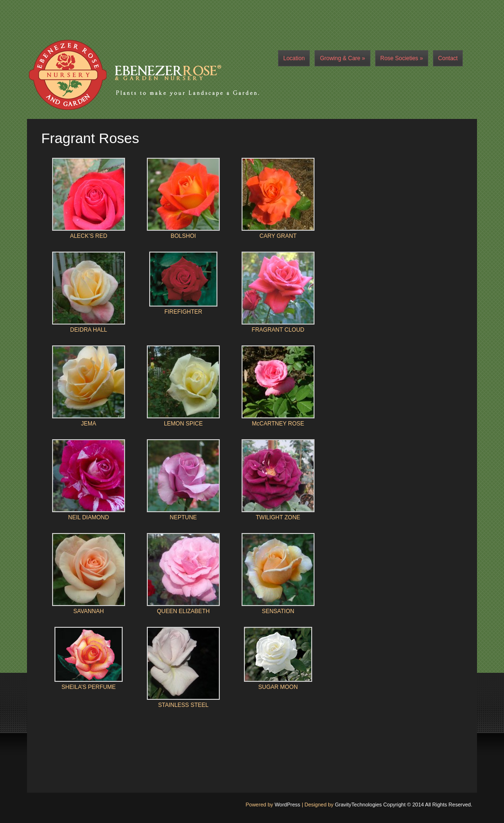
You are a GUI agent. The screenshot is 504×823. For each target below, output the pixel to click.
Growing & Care (342, 58)
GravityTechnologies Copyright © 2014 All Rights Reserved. (404, 805)
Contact (448, 58)
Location (294, 58)
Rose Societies (402, 58)
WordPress (288, 805)
